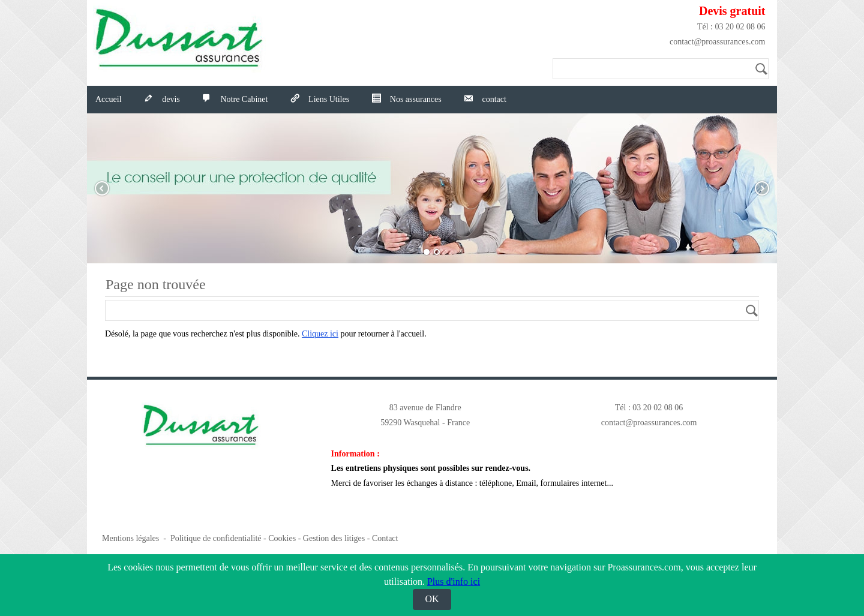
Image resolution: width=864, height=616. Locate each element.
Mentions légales (130, 538)
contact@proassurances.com (717, 42)
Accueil (109, 99)
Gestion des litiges (334, 538)
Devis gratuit (732, 11)
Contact (385, 538)
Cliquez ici (320, 334)
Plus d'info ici (454, 582)
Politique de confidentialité (216, 538)
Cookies (282, 538)
